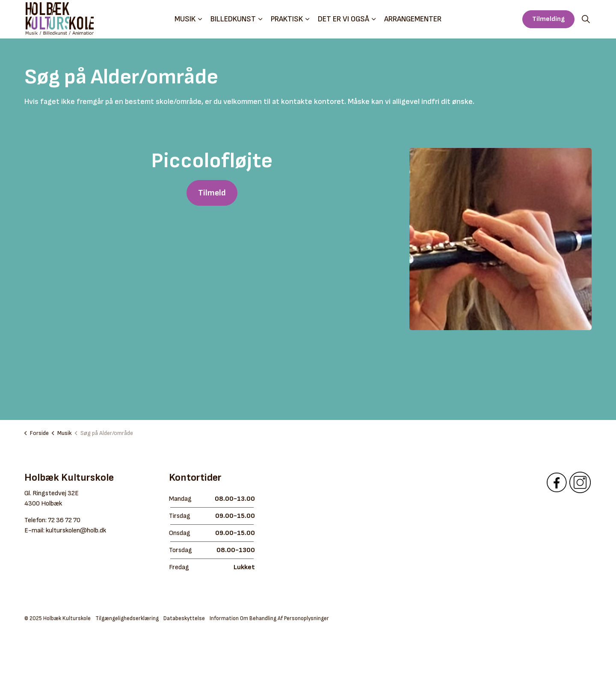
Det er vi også (344, 19)
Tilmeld (212, 193)
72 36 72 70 (64, 520)
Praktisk (287, 19)
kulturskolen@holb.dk (76, 531)
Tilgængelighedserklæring (127, 618)
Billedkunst (233, 19)
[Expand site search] (586, 19)
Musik (185, 19)
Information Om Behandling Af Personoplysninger (269, 618)
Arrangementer (413, 19)
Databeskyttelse (184, 618)
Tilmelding (548, 19)
